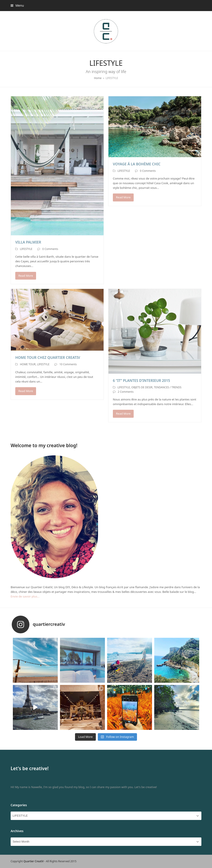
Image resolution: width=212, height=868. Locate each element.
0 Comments (50, 249)
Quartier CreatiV (34, 861)
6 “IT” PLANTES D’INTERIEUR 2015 (141, 381)
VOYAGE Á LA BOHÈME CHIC (137, 164)
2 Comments (126, 392)
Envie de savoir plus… (25, 596)
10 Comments (68, 364)
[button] (17, 5)
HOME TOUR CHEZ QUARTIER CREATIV (48, 358)
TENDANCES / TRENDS (168, 387)
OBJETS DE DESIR (142, 387)
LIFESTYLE (26, 249)
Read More (26, 276)
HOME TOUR (28, 364)
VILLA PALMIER (28, 242)
